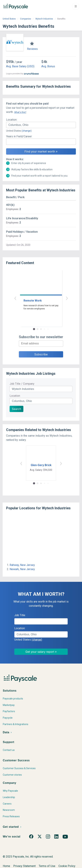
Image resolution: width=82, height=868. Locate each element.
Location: (12, 120)
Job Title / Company (22, 384)
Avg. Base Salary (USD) (20, 66)
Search (16, 409)
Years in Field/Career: (19, 136)
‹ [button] (15, 298)
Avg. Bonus (48, 66)
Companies (26, 19)
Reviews (32, 49)
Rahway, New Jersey (22, 565)
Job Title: (20, 615)
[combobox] (41, 125)
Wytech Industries (44, 19)
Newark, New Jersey (22, 569)
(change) (27, 131)
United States (9, 19)
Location (15, 396)
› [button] (67, 298)
